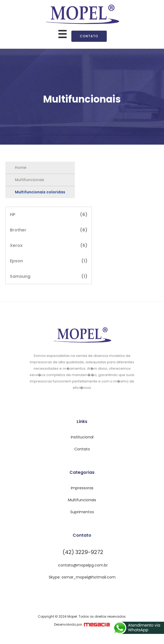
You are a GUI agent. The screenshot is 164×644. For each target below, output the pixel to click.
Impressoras (82, 488)
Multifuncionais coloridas (40, 192)
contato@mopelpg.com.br (83, 565)
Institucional (82, 437)
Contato (89, 36)
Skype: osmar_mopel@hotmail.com (82, 577)
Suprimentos (82, 512)
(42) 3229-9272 (83, 552)
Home (21, 168)
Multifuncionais (30, 180)
